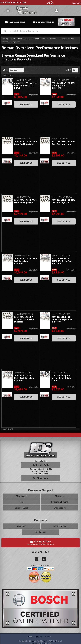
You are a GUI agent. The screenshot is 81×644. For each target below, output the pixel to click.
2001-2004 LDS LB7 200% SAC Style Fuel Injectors (24, 378)
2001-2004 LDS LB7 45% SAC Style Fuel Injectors (63, 86)
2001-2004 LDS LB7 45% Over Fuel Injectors (63, 201)
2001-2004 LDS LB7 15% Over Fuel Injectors (26, 143)
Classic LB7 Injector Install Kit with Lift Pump (61, 378)
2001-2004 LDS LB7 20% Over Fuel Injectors (63, 143)
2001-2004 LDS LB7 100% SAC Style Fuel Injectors (62, 261)
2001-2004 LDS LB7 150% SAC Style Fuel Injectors (62, 320)
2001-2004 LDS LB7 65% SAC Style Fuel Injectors (26, 261)
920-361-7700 (41, 465)
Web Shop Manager (44, 643)
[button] (40, 31)
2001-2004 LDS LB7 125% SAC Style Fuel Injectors (24, 320)
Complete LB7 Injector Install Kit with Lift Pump (25, 86)
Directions (41, 478)
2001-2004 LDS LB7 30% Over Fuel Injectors (26, 201)
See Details (26, 104)
